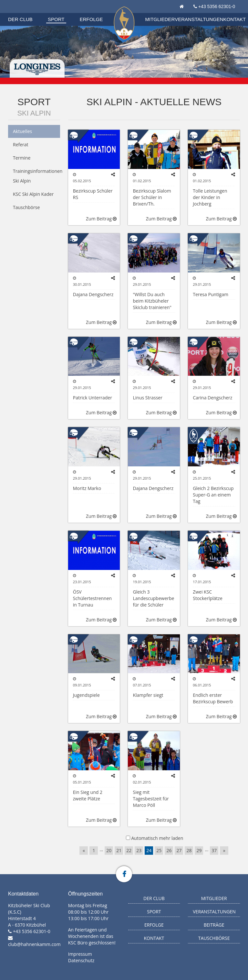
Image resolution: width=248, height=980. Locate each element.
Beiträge (214, 925)
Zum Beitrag (101, 219)
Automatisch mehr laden (157, 838)
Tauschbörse (26, 207)
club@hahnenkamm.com (34, 944)
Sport (56, 19)
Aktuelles (22, 131)
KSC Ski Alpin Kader (33, 194)
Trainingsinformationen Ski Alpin (36, 176)
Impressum (80, 954)
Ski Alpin (34, 113)
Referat (21, 145)
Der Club (20, 19)
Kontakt (235, 19)
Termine (22, 158)
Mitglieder (160, 19)
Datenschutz (81, 960)
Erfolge (91, 19)
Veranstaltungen (199, 19)
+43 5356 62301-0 (217, 6)
